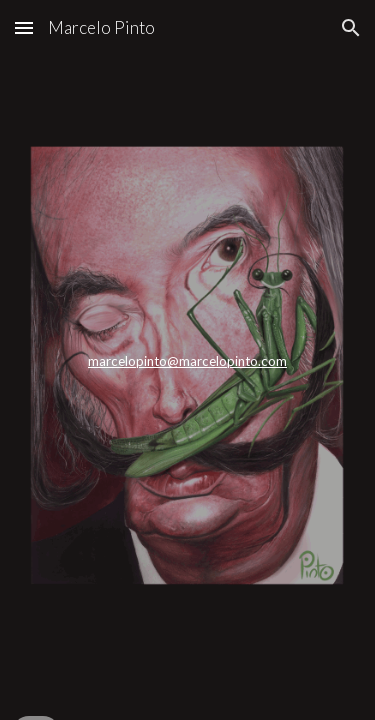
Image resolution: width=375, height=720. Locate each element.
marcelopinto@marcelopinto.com (187, 361)
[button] (24, 27)
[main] (188, 360)
